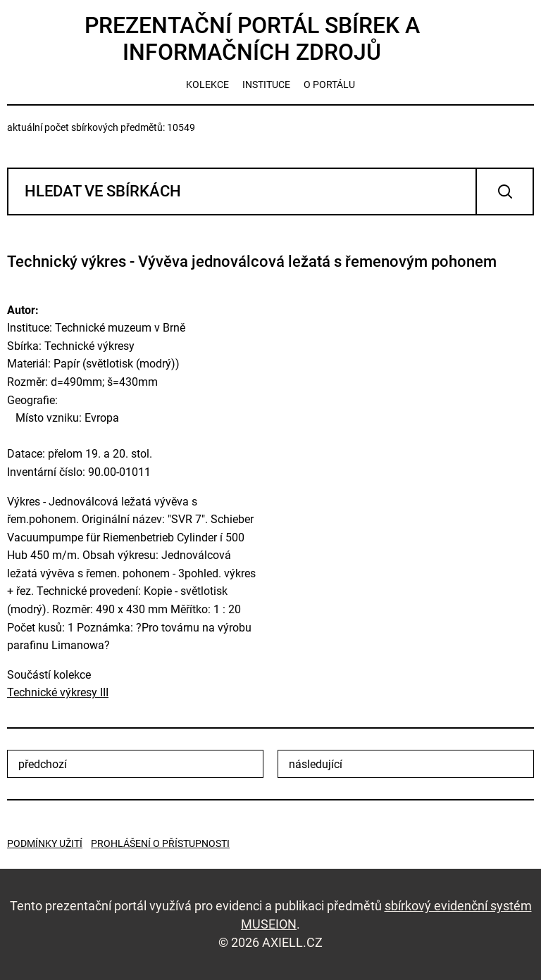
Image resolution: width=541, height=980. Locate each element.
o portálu (329, 84)
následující (316, 764)
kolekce (207, 84)
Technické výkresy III (58, 692)
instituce (266, 84)
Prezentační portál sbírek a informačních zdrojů (252, 39)
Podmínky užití (45, 843)
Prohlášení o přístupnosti (160, 843)
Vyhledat (505, 191)
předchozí (43, 764)
